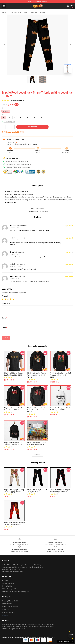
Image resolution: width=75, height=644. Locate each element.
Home (4, 12)
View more (37, 455)
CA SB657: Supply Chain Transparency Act (15, 592)
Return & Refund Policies (10, 607)
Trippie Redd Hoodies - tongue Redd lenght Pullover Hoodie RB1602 (37, 375)
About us (5, 580)
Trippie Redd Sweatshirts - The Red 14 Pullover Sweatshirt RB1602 (37, 410)
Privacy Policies (7, 586)
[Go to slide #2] (43, 79)
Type (3, 108)
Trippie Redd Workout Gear (18, 12)
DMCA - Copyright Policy (10, 589)
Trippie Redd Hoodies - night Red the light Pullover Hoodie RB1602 (60, 375)
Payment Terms (7, 604)
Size (3, 114)
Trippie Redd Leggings (37, 12)
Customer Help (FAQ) (9, 612)
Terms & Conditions (8, 583)
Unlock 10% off (71, 635)
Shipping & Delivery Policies (11, 601)
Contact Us (6, 609)
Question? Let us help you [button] (66, 642)
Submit (6, 338)
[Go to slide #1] (32, 79)
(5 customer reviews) (17, 101)
